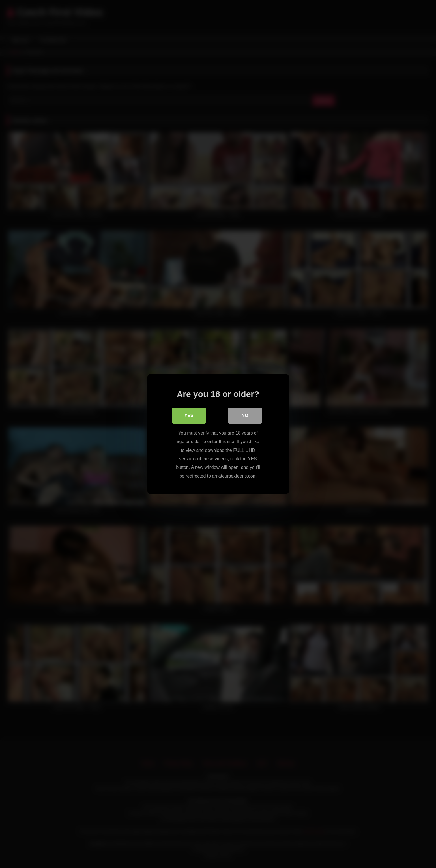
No (245, 415)
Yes (189, 415)
